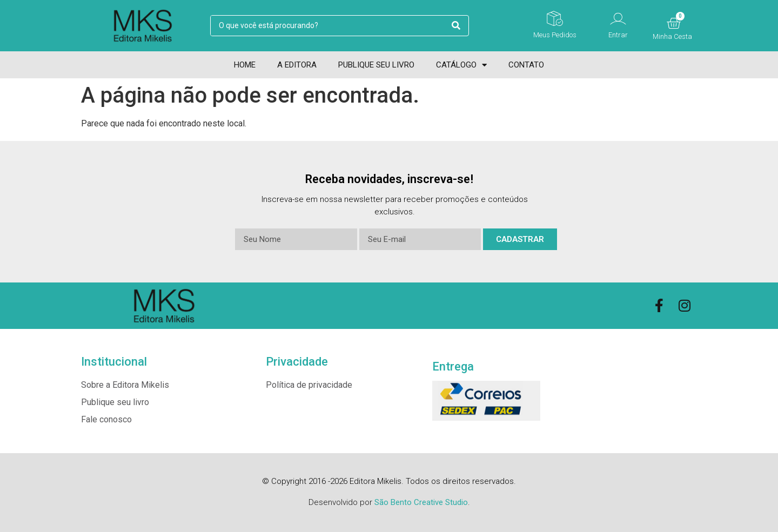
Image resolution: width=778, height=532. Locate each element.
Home (245, 65)
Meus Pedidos (555, 35)
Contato (526, 65)
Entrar (618, 35)
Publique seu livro (376, 65)
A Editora (297, 65)
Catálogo (461, 65)
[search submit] (456, 26)
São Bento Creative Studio (421, 502)
